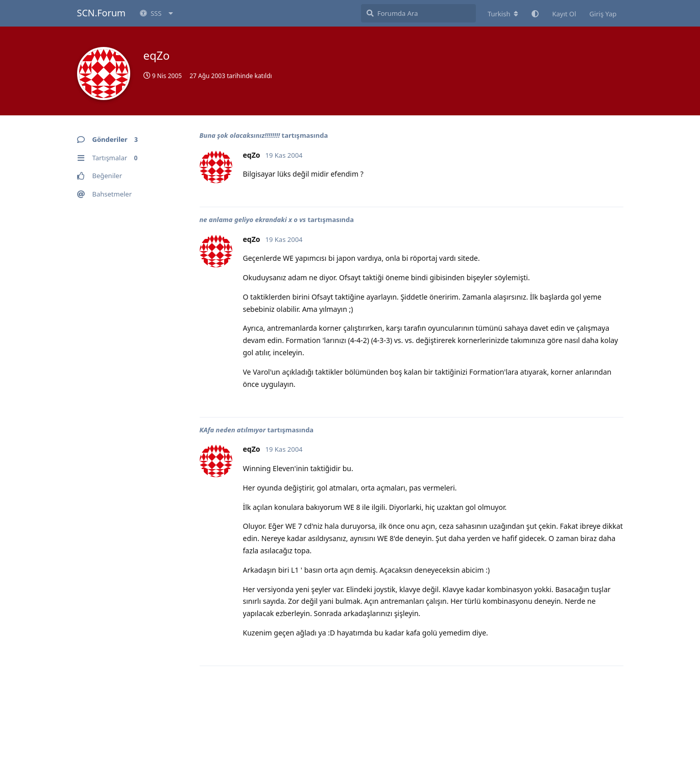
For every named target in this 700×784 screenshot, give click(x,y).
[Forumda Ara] (418, 13)
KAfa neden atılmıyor (233, 430)
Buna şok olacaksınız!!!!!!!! (240, 135)
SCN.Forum (101, 13)
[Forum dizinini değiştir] (503, 14)
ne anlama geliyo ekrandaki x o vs (253, 219)
